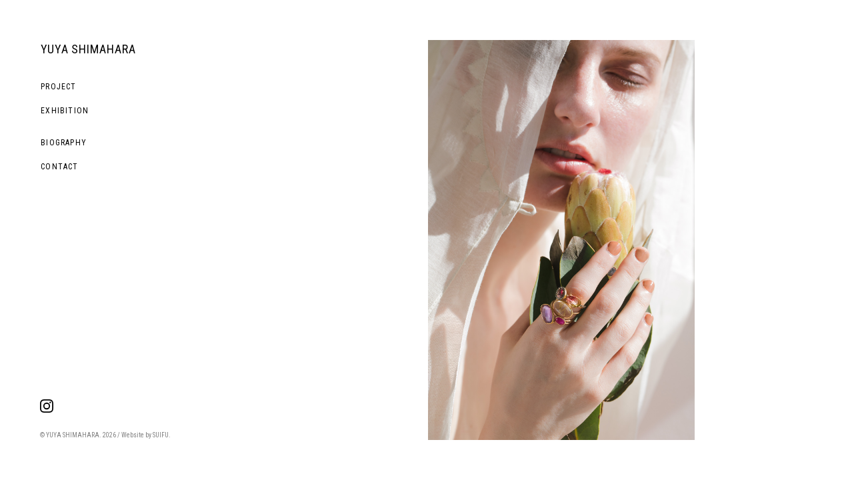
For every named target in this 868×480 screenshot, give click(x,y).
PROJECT (58, 87)
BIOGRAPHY (64, 143)
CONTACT (59, 167)
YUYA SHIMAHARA (88, 49)
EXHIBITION (65, 111)
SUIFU (161, 435)
